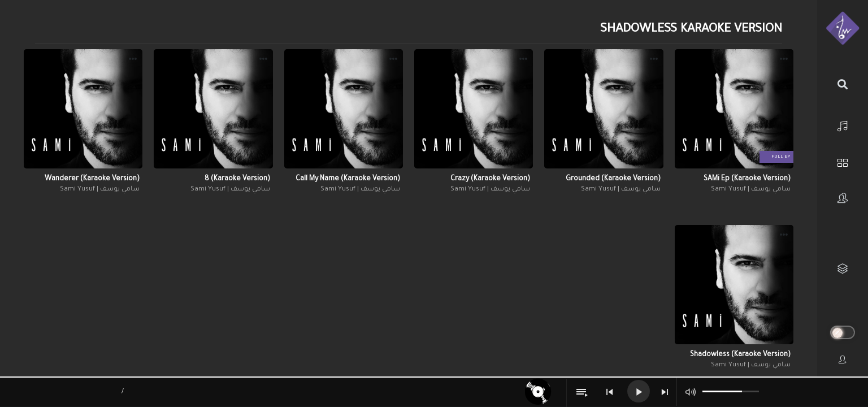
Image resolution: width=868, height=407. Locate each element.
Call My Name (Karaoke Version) (348, 179)
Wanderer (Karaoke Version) (92, 179)
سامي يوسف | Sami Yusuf (751, 190)
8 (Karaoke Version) (237, 179)
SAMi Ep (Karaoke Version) (747, 179)
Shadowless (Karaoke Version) (740, 355)
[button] (784, 60)
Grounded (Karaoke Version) (613, 179)
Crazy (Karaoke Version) (490, 179)
